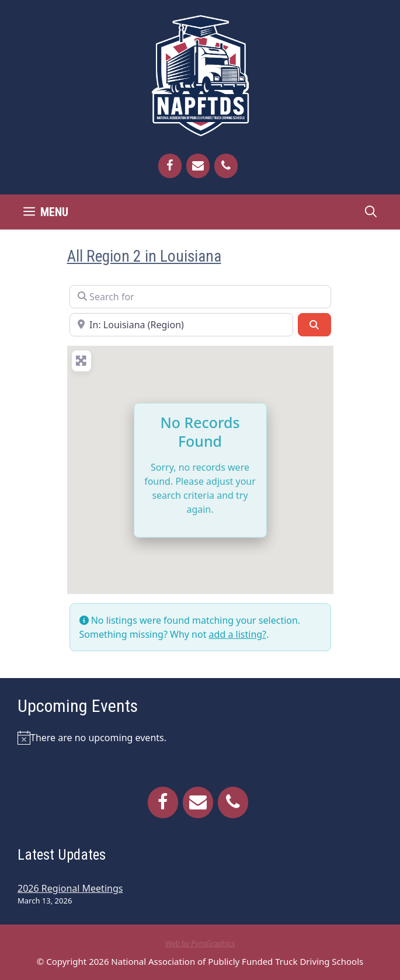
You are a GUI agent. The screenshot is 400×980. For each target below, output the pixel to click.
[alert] (200, 738)
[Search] (314, 325)
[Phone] (226, 166)
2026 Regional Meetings (70, 888)
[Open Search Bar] (371, 212)
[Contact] (198, 166)
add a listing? (238, 634)
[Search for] (200, 297)
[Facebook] (170, 166)
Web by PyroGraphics (200, 943)
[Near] (182, 325)
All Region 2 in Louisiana (144, 256)
